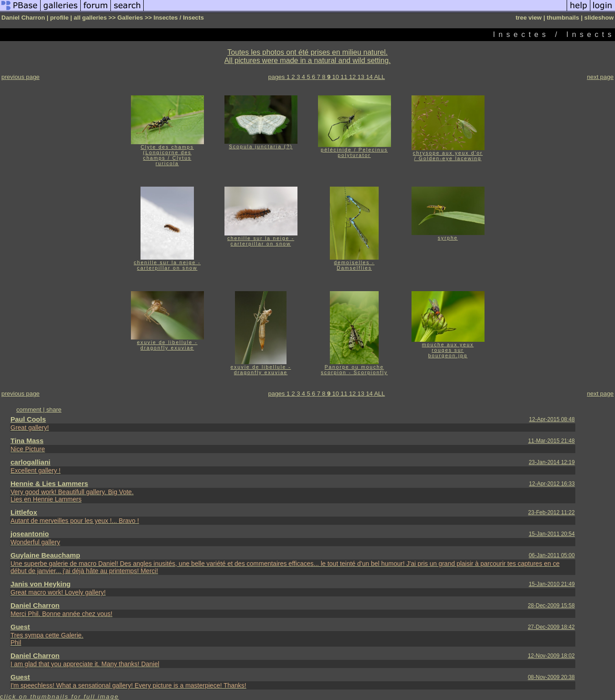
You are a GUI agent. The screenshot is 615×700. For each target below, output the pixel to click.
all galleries (91, 18)
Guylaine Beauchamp (45, 555)
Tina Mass (27, 441)
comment (29, 410)
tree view (529, 18)
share (54, 410)
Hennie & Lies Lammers (49, 483)
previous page (21, 77)
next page (600, 77)
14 (369, 77)
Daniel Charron (35, 605)
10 (336, 77)
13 (361, 77)
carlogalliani (31, 462)
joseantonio (30, 534)
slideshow (599, 18)
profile (60, 18)
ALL (380, 77)
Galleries (130, 18)
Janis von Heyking (41, 584)
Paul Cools (28, 419)
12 (352, 77)
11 (344, 77)
